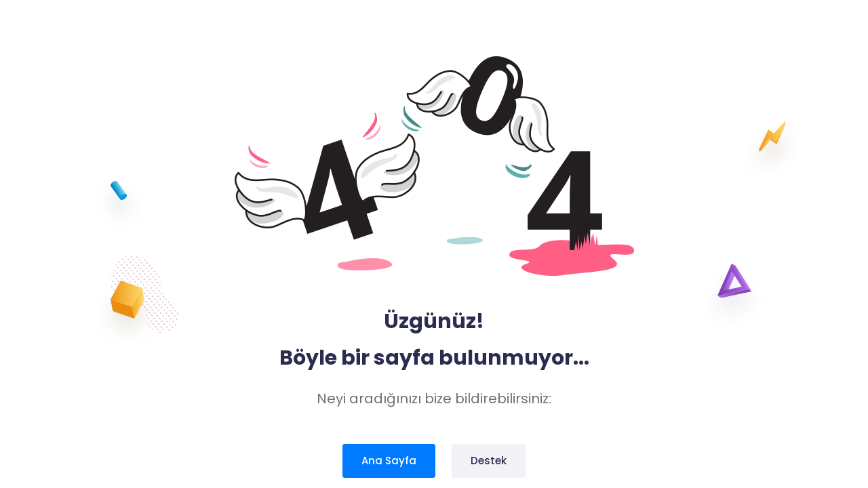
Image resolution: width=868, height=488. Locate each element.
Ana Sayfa (389, 461)
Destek (489, 461)
